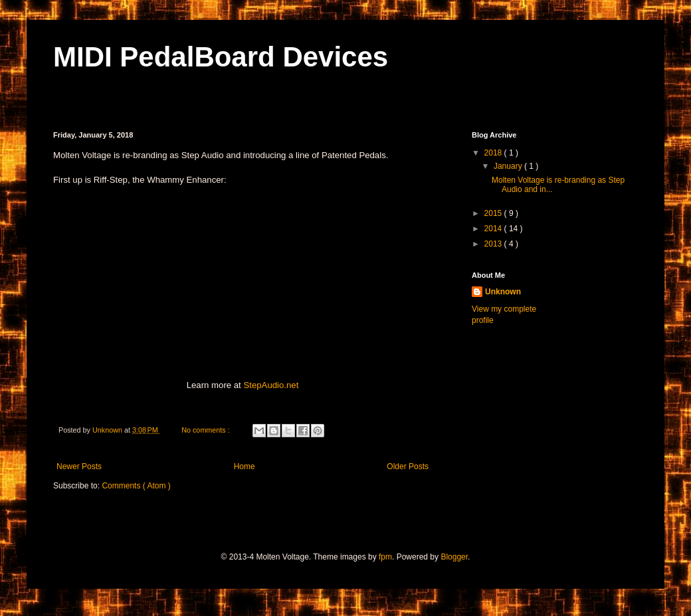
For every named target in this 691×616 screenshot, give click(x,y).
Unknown (503, 292)
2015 (494, 213)
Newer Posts (79, 466)
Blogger (454, 557)
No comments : (207, 430)
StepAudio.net (271, 385)
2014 (494, 229)
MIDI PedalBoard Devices (221, 57)
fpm (385, 557)
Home (245, 466)
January (509, 166)
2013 (494, 244)
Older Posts (408, 466)
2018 (494, 153)
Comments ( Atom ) (136, 486)
